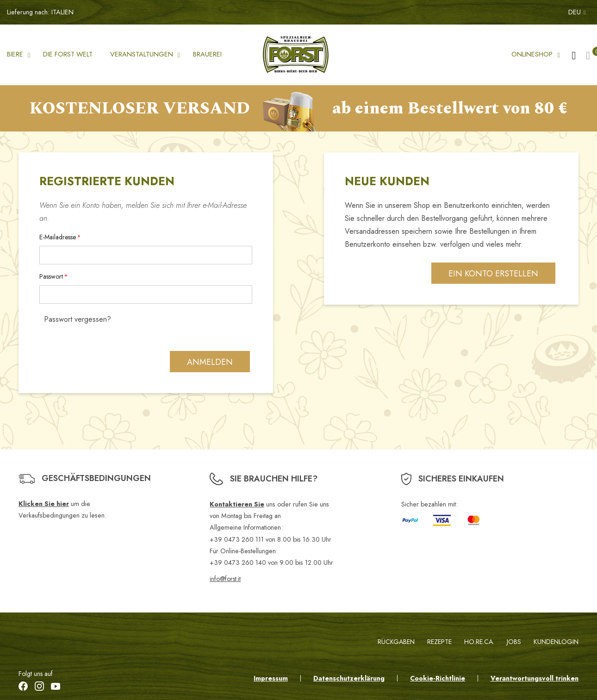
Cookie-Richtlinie (438, 678)
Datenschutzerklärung (349, 678)
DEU (577, 12)
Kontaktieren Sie (237, 504)
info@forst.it (225, 579)
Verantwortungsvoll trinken (535, 678)
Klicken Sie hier (44, 504)
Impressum (271, 678)
